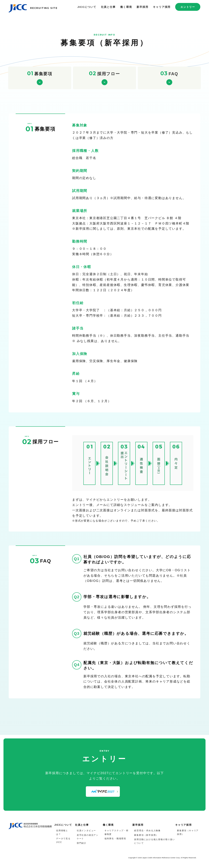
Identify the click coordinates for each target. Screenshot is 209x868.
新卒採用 (142, 7)
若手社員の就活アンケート (88, 837)
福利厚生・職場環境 (115, 839)
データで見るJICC (63, 840)
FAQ (169, 73)
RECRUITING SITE (44, 8)
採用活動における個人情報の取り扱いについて (155, 841)
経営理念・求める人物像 (147, 831)
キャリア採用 (162, 7)
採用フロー (104, 73)
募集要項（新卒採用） (146, 835)
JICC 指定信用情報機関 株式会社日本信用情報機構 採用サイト (18, 10)
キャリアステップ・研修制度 (117, 832)
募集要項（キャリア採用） (188, 832)
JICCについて (87, 7)
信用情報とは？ (62, 832)
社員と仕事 (108, 7)
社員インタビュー (86, 831)
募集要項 (40, 73)
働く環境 (126, 7)
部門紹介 (82, 843)
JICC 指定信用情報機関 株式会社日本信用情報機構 (30, 826)
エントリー (188, 7)
